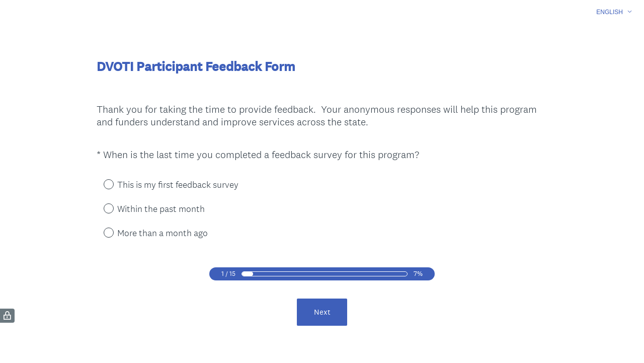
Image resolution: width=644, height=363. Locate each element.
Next (322, 312)
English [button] (610, 12)
